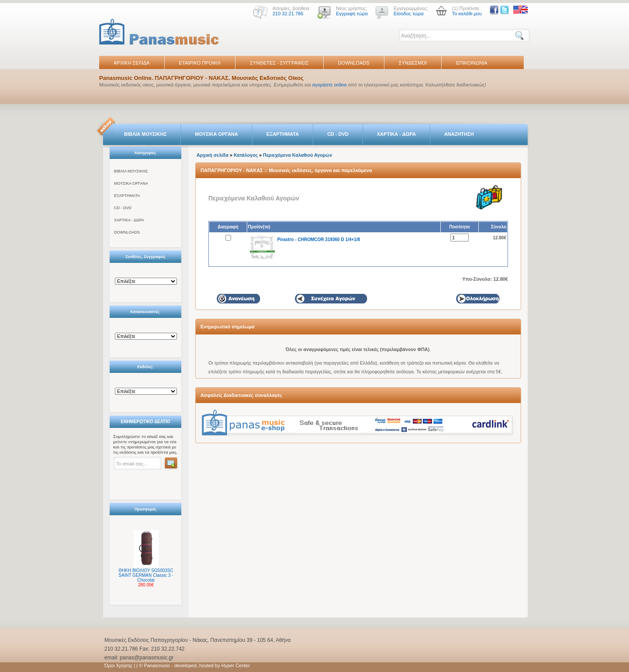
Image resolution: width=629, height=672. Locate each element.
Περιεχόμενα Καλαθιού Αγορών (297, 155)
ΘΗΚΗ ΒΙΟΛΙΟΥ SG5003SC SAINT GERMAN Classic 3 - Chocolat (146, 575)
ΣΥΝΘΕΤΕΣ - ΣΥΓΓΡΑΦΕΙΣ (279, 63)
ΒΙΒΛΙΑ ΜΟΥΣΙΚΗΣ (145, 134)
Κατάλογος (246, 155)
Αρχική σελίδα (213, 155)
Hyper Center (236, 665)
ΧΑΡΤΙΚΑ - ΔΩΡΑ (396, 134)
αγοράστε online (330, 85)
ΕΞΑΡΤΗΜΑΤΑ (283, 134)
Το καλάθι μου (467, 14)
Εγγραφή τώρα (352, 14)
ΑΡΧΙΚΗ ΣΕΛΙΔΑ (132, 63)
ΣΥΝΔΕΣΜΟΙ (413, 63)
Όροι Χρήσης (118, 665)
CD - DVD (338, 134)
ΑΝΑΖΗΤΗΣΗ (459, 134)
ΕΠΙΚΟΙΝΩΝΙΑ (472, 63)
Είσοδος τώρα (409, 14)
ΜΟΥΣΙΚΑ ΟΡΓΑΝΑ (216, 134)
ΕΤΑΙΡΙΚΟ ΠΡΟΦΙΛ (200, 63)
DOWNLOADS (354, 63)
